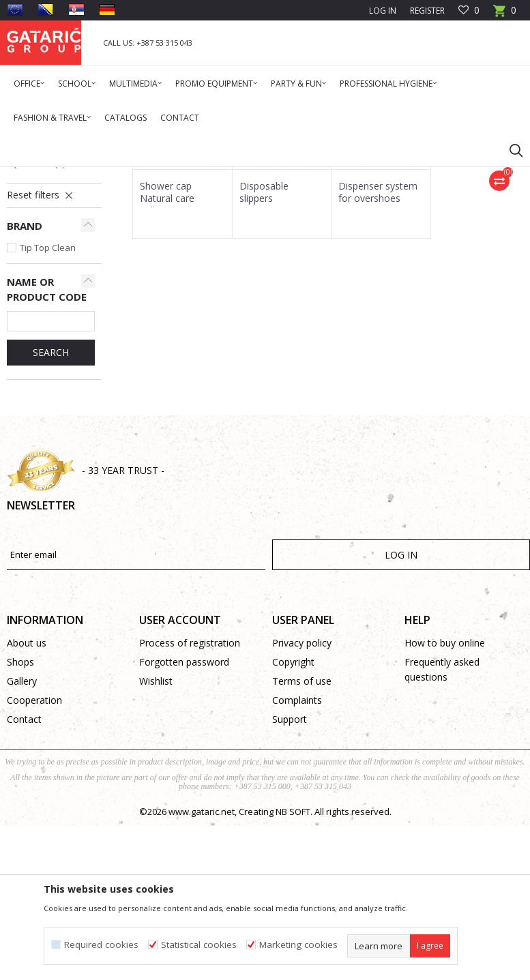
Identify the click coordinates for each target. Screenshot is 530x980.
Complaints (297, 867)
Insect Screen (41, 268)
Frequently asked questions (442, 836)
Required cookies (101, 945)
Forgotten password (184, 829)
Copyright (293, 829)
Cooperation (34, 867)
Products (89, 176)
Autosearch (370, 224)
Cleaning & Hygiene (153, 176)
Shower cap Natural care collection (167, 366)
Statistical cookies (199, 945)
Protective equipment (242, 176)
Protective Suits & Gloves (46, 292)
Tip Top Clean (48, 415)
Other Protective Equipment (44, 324)
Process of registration (190, 810)
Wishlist (156, 848)
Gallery (22, 848)
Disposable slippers (264, 359)
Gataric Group (34, 176)
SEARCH (51, 519)
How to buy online (445, 810)
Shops (20, 829)
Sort (423, 224)
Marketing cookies (298, 945)
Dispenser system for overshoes (378, 359)
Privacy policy (302, 810)
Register (427, 11)
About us (27, 810)
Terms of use (302, 848)
